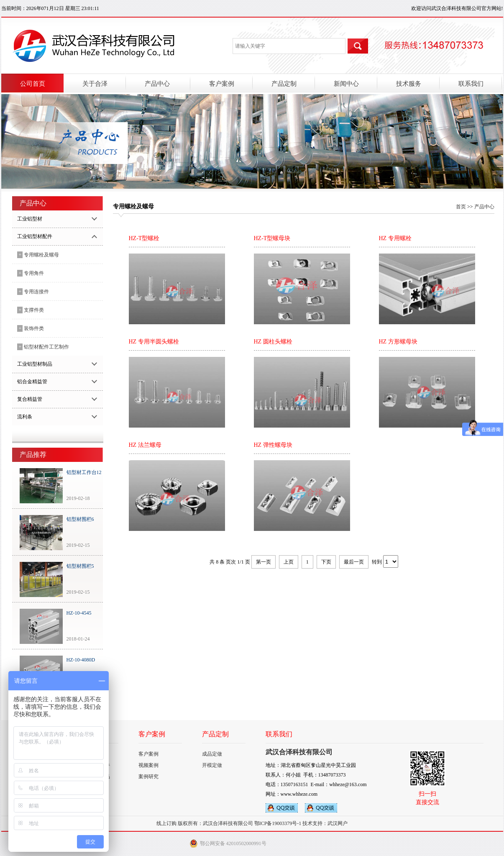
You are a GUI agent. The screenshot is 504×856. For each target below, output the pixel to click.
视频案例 (148, 765)
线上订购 (166, 823)
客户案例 (148, 754)
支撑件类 (31, 310)
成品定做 (212, 754)
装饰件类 (31, 328)
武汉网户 (338, 823)
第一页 (264, 562)
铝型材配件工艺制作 (43, 347)
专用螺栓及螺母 (38, 255)
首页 (461, 207)
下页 (326, 562)
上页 (289, 562)
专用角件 (31, 273)
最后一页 (354, 562)
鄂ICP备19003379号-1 (278, 823)
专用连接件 (33, 292)
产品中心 (484, 207)
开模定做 (212, 765)
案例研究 (148, 777)
